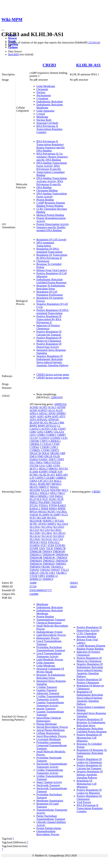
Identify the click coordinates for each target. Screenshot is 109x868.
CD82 (33, 432)
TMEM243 (49, 564)
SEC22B (41, 518)
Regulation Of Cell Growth (51, 240)
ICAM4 (34, 472)
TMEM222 (49, 561)
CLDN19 (44, 438)
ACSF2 (43, 407)
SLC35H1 (35, 533)
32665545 (56, 397)
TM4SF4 (47, 551)
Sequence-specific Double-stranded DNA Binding (51, 229)
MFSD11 (56, 484)
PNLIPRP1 (45, 502)
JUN (60, 472)
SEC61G (52, 518)
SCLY (65, 515)
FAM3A (34, 459)
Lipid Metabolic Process (50, 659)
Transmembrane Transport (51, 620)
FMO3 (47, 462)
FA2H (56, 456)
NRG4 (33, 496)
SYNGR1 (60, 545)
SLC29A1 (35, 527)
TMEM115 (36, 554)
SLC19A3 (62, 524)
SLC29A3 (59, 527)
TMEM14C (49, 558)
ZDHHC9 (48, 579)
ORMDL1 (43, 496)
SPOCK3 (35, 542)
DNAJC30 (35, 453)
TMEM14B (36, 558)
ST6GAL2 (54, 542)
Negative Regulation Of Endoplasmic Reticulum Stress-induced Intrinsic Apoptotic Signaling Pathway (52, 361)
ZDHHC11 (52, 576)
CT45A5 (46, 444)
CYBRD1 (35, 450)
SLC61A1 (47, 539)
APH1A (34, 413)
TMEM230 (62, 561)
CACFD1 (45, 429)
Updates (13, 47)
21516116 (94, 43)
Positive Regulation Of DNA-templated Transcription (53, 312)
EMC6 (33, 456)
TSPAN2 (34, 570)
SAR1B (34, 515)
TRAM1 (46, 567)
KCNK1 (34, 475)
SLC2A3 (34, 530)
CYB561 (34, 447)
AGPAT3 (43, 410)
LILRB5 (50, 478)
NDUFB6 (55, 490)
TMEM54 (35, 567)
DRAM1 (55, 453)
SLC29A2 (47, 527)
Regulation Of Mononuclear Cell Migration (86, 784)
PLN (39, 499)
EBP (63, 453)
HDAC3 (43, 469)
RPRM (62, 508)
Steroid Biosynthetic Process (52, 727)
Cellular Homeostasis (48, 733)
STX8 (51, 545)
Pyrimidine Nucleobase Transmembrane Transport (51, 649)
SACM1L (62, 512)
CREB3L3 (35, 444)
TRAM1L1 (57, 567)
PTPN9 (53, 505)
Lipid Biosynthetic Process (51, 635)
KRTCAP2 (62, 475)
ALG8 (59, 410)
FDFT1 (53, 459)
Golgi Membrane (46, 86)
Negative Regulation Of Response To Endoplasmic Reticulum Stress (91, 722)
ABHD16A (60, 404)
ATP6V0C (54, 420)
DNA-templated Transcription (45, 244)
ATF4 (33, 420)
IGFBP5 (43, 472)
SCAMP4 (44, 515)
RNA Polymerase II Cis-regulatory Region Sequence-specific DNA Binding (52, 157)
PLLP (33, 499)
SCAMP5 (55, 515)
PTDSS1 (43, 505)
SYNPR (34, 548)
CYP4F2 (46, 450)
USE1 (52, 573)
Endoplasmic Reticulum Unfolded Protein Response (51, 281)
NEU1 (65, 490)
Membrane (42, 117)
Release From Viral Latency (52, 270)
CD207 (62, 429)
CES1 (33, 435)
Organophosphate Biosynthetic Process (48, 833)
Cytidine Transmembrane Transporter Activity (50, 698)
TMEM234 (36, 564)
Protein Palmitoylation (49, 828)
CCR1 (54, 429)
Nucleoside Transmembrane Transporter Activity (52, 765)
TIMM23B (36, 551)
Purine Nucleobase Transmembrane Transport (51, 817)
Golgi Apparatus (45, 111)
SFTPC (34, 524)
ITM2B (53, 472)
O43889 (34, 594)
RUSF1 (52, 512)
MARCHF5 (44, 484)
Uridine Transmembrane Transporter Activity (50, 771)
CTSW (56, 444)
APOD (52, 413)
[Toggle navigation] (3, 30)
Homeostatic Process (48, 638)
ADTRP (61, 407)
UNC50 (44, 573)
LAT (32, 478)
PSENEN (57, 502)
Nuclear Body (44, 120)
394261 (74, 583)
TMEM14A (62, 554)
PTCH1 (34, 505)
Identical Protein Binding (50, 215)
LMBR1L (61, 478)
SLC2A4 (45, 530)
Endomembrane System (49, 632)
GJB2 (49, 466)
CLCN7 (34, 438)
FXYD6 (34, 466)
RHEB (45, 508)
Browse (12, 38)
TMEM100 (59, 551)
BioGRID (13, 54)
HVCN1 (63, 469)
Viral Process (84, 802)
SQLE (44, 542)
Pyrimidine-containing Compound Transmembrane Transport (52, 745)
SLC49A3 (59, 536)
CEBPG (49, 432)
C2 (59, 426)
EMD (41, 456)
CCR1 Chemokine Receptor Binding (87, 635)
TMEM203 (36, 561)
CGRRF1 (51, 435)
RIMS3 (53, 508)
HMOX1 (53, 469)
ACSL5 (52, 407)
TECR (49, 548)
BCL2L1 (54, 423)
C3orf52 (34, 429)
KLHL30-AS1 (88, 65)
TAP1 (42, 548)
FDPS (61, 459)
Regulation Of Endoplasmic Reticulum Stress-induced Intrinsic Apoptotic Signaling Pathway (90, 698)
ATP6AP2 (42, 420)
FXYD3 (56, 462)
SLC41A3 (47, 536)
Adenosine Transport (48, 693)
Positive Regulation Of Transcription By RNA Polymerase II (49, 319)
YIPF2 (42, 576)
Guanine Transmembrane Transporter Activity (50, 704)
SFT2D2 (59, 521)
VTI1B (33, 576)
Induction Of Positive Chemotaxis (48, 327)
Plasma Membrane (47, 724)
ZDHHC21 (36, 579)
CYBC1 (54, 447)
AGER (33, 410)
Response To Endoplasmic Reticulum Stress (51, 287)
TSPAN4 (45, 570)
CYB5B (44, 447)
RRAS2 (43, 512)
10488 (33, 583)
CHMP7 (61, 435)
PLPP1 (53, 499)
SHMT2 (52, 524)
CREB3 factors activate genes (53, 375)
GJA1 (42, 466)
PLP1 (45, 499)
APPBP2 (61, 413)
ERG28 (48, 456)
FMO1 (39, 462)
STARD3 (35, 545)
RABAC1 (35, 508)
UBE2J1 (34, 573)
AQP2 (40, 416)
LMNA (33, 481)
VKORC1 (61, 573)
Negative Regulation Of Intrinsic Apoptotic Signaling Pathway (90, 775)
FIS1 (32, 462)
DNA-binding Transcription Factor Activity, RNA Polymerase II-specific (52, 166)
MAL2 (58, 481)
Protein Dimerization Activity (53, 224)
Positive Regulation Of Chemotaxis (89, 798)
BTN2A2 (51, 426)
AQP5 (55, 416)
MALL (33, 484)
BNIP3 (42, 426)
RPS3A (34, 512)
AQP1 (33, 416)
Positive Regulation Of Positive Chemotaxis (89, 681)
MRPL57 (44, 487)
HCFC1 (34, 469)
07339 (33, 587)
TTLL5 (65, 570)
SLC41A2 (35, 536)
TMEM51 (61, 564)
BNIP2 (33, 426)
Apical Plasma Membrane (51, 730)
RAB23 (62, 505)
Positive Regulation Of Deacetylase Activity (49, 345)
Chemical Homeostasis (49, 623)
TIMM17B (59, 548)
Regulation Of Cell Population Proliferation (50, 293)
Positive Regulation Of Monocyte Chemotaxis (49, 339)
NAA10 (45, 490)
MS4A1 (54, 487)
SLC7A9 (58, 539)
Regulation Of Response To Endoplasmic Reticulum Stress (92, 753)
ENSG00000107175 (41, 590)
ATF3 (62, 416)
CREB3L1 (55, 441)
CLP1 (64, 438)
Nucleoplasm (44, 95)
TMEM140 (49, 554)
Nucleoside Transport (48, 785)
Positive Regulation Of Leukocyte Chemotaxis (89, 761)
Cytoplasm (42, 98)
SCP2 (33, 518)
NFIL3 (54, 493)
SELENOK (36, 521)
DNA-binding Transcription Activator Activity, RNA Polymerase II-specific (52, 181)
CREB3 (49, 65)
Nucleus (41, 92)
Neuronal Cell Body (47, 123)
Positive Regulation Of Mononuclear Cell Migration (89, 738)
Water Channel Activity (49, 782)
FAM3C (44, 459)
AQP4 (48, 416)
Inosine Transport (46, 709)
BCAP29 (35, 423)
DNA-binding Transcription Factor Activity (52, 195)
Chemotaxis (43, 261)
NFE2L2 (34, 493)
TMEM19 (62, 558)
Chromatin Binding (47, 190)
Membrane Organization (50, 801)
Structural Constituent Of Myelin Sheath (50, 670)
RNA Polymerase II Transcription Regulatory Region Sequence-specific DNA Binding (51, 146)
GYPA (56, 466)
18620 (73, 587)
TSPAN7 (55, 570)
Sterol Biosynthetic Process (51, 736)
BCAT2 (44, 423)
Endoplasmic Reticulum (50, 101)
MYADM (35, 490)
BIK (62, 423)
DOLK (45, 453)
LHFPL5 (40, 478)
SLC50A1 (35, 539)
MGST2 (34, 487)
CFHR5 (41, 435)
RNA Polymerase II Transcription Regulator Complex (49, 129)
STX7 (44, 545)
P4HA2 (59, 496)
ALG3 (52, 410)
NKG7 (62, 493)
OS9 (52, 496)
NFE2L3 (45, 493)
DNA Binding (44, 187)
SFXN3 (42, 524)
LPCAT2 (43, 481)
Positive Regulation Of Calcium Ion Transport (49, 333)
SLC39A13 (59, 533)
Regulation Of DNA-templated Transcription (49, 250)
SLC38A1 (47, 533)
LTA (51, 481)
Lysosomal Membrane (49, 739)
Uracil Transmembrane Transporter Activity (49, 655)
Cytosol (41, 114)
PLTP (60, 499)
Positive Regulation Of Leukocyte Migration (89, 791)
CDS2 (40, 432)
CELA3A (59, 432)
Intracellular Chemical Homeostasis (49, 719)
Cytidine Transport (47, 687)
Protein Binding (45, 200)
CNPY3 (44, 441)
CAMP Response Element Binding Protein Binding (51, 204)
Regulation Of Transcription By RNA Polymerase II (52, 256)
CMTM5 (34, 441)
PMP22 (34, 502)
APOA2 (43, 413)
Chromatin (42, 89)
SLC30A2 (56, 530)
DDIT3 (55, 450)
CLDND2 (55, 438)
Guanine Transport (47, 690)
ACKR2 (34, 407)
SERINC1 (48, 521)
